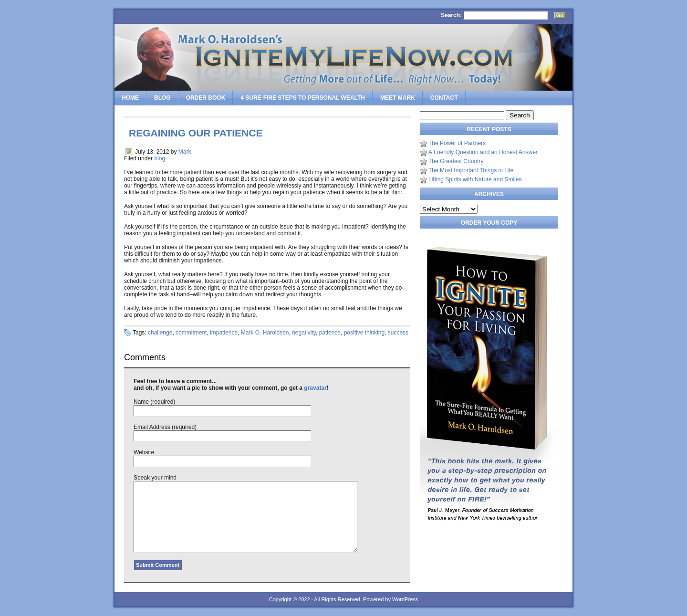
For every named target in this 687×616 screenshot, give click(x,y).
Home (130, 98)
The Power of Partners (457, 143)
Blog (162, 98)
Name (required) (154, 402)
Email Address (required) (165, 427)
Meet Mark (398, 98)
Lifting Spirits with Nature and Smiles (475, 179)
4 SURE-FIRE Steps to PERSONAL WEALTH (303, 98)
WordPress (405, 599)
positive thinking (364, 333)
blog (160, 158)
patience (330, 333)
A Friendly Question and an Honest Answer (483, 152)
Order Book (206, 98)
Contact (444, 98)
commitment (191, 333)
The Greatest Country (456, 161)
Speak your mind (155, 478)
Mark (185, 152)
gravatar (315, 388)
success (398, 333)
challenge (160, 333)
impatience (224, 333)
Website (144, 452)
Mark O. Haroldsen (265, 333)
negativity (304, 333)
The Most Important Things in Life (471, 170)
